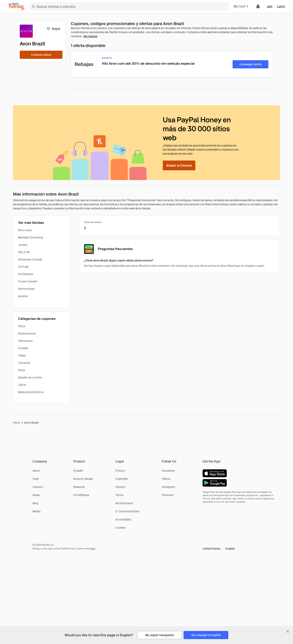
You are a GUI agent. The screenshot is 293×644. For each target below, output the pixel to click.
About (36, 471)
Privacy (120, 471)
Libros (22, 385)
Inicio (16, 423)
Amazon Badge (83, 479)
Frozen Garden (28, 281)
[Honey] (16, 7)
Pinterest (168, 495)
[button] (219, 549)
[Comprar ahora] (41, 55)
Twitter (166, 479)
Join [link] (269, 6)
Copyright (122, 479)
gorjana (23, 296)
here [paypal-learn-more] (93, 549)
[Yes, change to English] (206, 635)
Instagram (168, 487)
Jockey (23, 245)
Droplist (78, 471)
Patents (120, 487)
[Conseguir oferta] (250, 64)
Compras (24, 363)
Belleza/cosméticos (31, 392)
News (36, 495)
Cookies (121, 528)
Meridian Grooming (31, 237)
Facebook (168, 471)
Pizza (22, 326)
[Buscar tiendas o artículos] (129, 7)
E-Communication (127, 511)
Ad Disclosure (124, 503)
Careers (38, 487)
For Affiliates (81, 495)
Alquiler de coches (30, 377)
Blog (35, 503)
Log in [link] (281, 6)
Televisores (25, 341)
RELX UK (24, 252)
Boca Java (25, 230)
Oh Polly (23, 267)
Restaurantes (27, 333)
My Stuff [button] (241, 6)
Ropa (22, 370)
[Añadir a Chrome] (179, 165)
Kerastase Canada (30, 259)
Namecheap (26, 289)
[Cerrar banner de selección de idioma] (288, 631)
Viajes (22, 355)
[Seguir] (54, 29)
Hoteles (23, 348)
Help (36, 479)
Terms (119, 495)
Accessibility (123, 519)
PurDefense (26, 274)
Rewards (79, 487)
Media (37, 511)
